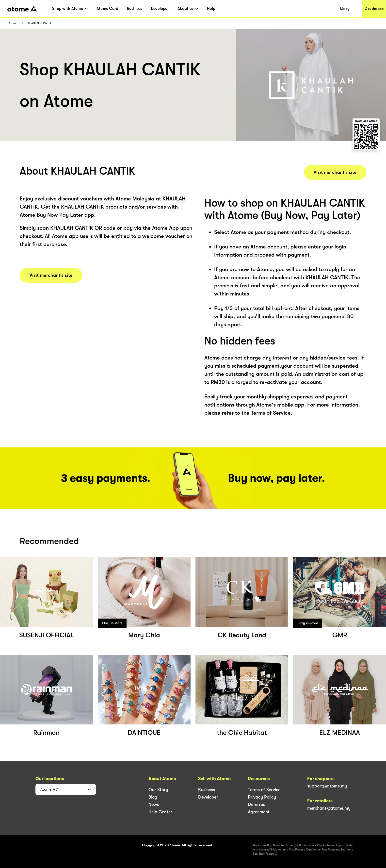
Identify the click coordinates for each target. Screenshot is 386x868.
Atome (13, 23)
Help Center (160, 812)
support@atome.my (327, 786)
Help (211, 9)
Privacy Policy (262, 797)
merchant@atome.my (329, 808)
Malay (345, 9)
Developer (160, 9)
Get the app (374, 9)
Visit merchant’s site (51, 275)
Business (135, 9)
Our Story (158, 790)
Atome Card (107, 9)
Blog (153, 797)
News (154, 804)
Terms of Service (264, 790)
